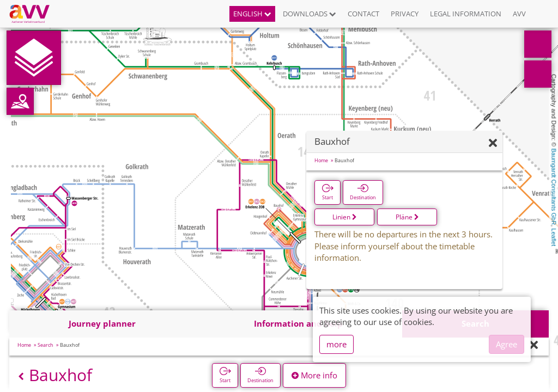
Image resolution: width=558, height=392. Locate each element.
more (336, 344)
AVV (519, 14)
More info (314, 375)
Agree (507, 344)
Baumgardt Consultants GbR (554, 187)
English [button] (252, 14)
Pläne (407, 217)
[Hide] (493, 143)
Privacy (405, 14)
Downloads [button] (310, 14)
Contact (363, 14)
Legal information (466, 14)
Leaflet (554, 237)
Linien (345, 217)
